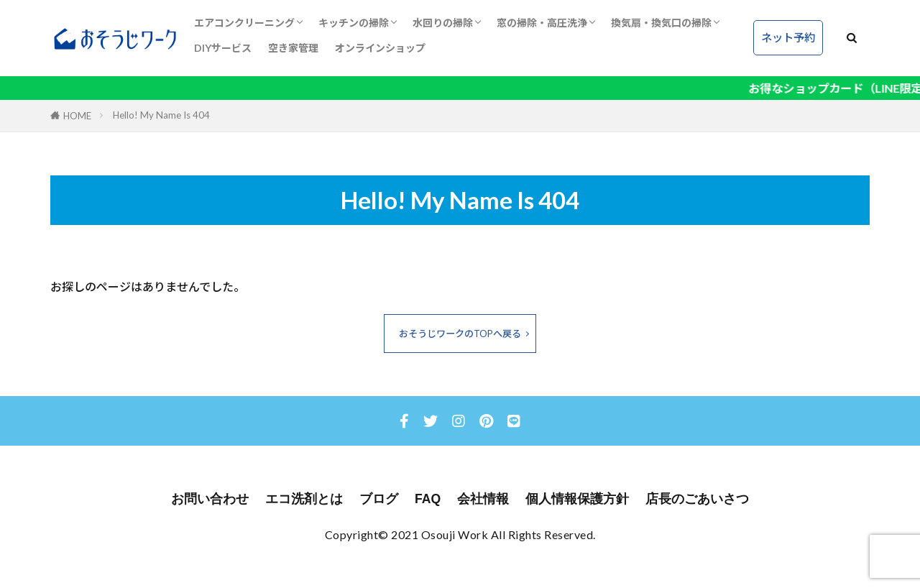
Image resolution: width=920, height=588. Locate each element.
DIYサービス (223, 48)
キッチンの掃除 (354, 23)
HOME (77, 116)
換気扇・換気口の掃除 (661, 23)
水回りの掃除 (443, 23)
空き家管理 (293, 48)
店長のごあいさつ (697, 499)
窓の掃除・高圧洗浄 (542, 23)
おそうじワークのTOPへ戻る (460, 334)
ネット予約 (788, 37)
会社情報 (483, 499)
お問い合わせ (210, 499)
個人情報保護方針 (577, 499)
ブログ (379, 499)
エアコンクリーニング (244, 23)
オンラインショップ (380, 48)
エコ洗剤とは (304, 499)
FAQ (428, 499)
